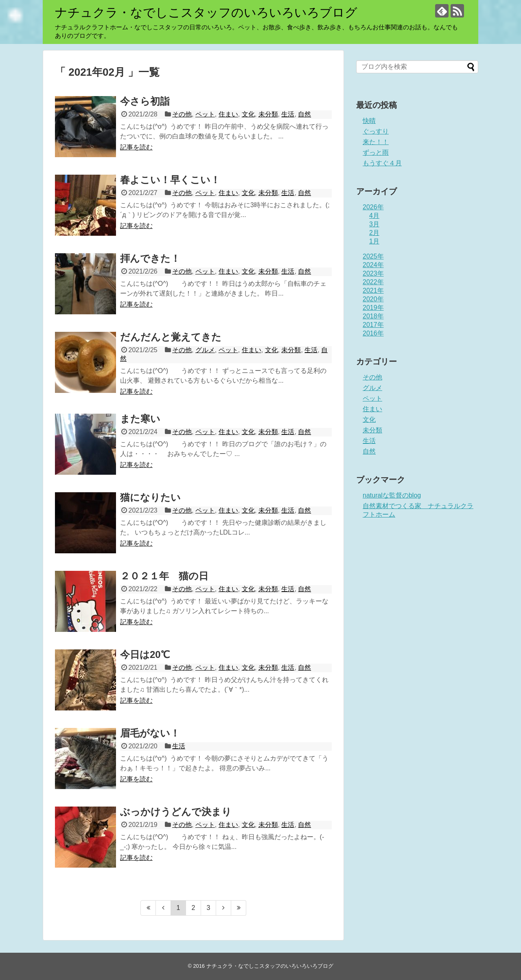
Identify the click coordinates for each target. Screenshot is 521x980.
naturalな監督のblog (392, 495)
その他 (182, 114)
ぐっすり (376, 131)
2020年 (373, 299)
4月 (374, 216)
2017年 (373, 325)
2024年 (373, 265)
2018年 (373, 316)
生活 (288, 114)
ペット (205, 114)
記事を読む (136, 147)
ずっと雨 (376, 152)
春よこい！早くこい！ (170, 180)
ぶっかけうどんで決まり (176, 812)
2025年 (373, 256)
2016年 (373, 333)
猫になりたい (150, 497)
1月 (374, 241)
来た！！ (376, 142)
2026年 (373, 207)
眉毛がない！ (150, 733)
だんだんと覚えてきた (171, 337)
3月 (374, 224)
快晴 (369, 121)
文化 (248, 114)
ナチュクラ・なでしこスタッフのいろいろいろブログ (206, 12)
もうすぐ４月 (382, 163)
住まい (228, 114)
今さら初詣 (145, 101)
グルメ (205, 350)
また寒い (140, 419)
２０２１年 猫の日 (164, 576)
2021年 (373, 290)
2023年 (373, 273)
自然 (304, 114)
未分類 (268, 114)
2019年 (373, 308)
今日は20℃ (145, 654)
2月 (374, 233)
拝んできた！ (150, 258)
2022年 (373, 282)
